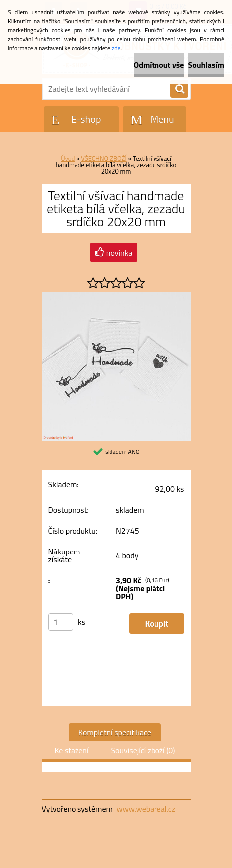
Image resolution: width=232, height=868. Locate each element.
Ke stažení (71, 750)
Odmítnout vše (159, 65)
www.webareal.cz (146, 809)
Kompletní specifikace (115, 732)
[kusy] (61, 622)
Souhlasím (206, 65)
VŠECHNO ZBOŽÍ (104, 158)
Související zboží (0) (143, 750)
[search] (179, 89)
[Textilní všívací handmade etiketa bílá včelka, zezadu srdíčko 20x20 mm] (116, 296)
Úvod (68, 158)
